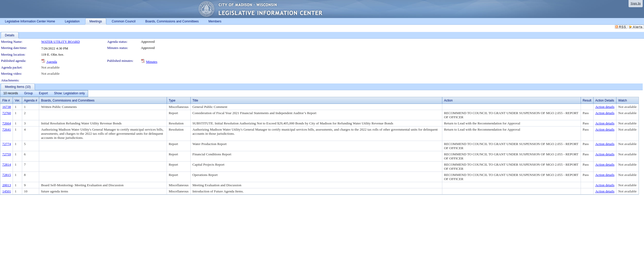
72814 (7, 164)
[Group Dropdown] (28, 94)
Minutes (152, 62)
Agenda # (31, 100)
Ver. (17, 100)
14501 (7, 191)
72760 (7, 113)
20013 (7, 185)
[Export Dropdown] (43, 94)
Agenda (52, 62)
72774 (7, 144)
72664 (7, 123)
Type (172, 100)
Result (587, 100)
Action (448, 100)
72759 (7, 154)
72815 (7, 175)
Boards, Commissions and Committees (68, 100)
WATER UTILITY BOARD (61, 42)
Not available (50, 67)
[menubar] (44, 94)
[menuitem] (11, 94)
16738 (7, 107)
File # (6, 100)
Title (195, 100)
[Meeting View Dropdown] (69, 94)
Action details (605, 107)
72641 (7, 129)
